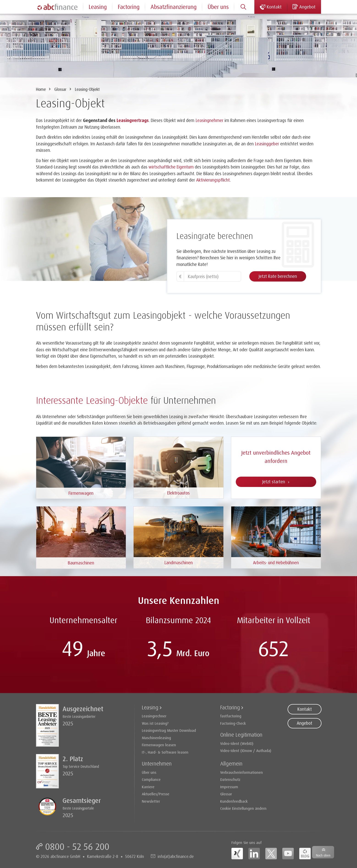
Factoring (129, 7)
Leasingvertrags (133, 120)
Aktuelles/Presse (156, 794)
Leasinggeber (267, 144)
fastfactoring (231, 716)
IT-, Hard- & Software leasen (165, 752)
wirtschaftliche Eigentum (171, 167)
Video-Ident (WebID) (237, 743)
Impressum (229, 787)
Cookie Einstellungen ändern (243, 808)
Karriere (148, 787)
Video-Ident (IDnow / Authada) (246, 751)
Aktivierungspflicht (213, 180)
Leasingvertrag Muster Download (169, 730)
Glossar (60, 89)
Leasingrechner (154, 716)
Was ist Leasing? (155, 723)
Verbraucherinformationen (242, 772)
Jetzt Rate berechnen (278, 276)
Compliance (151, 779)
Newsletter (151, 801)
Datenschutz (230, 779)
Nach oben (323, 855)
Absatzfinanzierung (174, 7)
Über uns (218, 7)
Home (41, 89)
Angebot (305, 723)
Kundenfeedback (234, 801)
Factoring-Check (233, 723)
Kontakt (305, 709)
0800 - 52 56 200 (77, 846)
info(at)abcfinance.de (176, 856)
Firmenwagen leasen (159, 745)
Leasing (98, 7)
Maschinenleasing (156, 738)
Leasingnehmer (209, 120)
